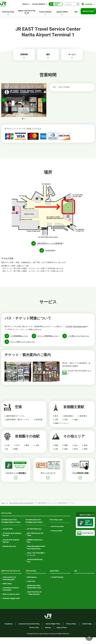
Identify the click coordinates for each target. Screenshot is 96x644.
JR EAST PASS (8, 532)
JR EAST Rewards (57, 580)
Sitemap (48, 634)
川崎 (37, 447)
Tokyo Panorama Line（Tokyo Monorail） (36, 597)
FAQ (76, 12)
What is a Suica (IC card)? (11, 601)
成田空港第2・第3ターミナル (18, 422)
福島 (66, 451)
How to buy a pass (57, 529)
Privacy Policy (71, 631)
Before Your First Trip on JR (27, 12)
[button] (23, 121)
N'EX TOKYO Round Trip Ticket (35, 537)
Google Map (51, 253)
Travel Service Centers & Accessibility (21, 505)
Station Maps (7, 590)
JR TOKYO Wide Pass (34, 532)
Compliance (9, 631)
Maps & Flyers (62, 634)
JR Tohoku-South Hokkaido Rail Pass (12, 537)
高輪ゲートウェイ (61, 425)
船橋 (16, 451)
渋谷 (66, 422)
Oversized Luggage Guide (11, 605)
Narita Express (32, 580)
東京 (56, 418)
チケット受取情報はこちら (48, 338)
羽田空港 (39, 422)
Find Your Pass (8, 12)
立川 (18, 447)
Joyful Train (31, 585)
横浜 (27, 447)
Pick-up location (57, 533)
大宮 (8, 447)
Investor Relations (39, 4)
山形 (56, 451)
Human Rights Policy (53, 631)
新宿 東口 (83, 418)
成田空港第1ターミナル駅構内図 (51, 246)
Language (88, 4)
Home (3, 505)
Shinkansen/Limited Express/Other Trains (34, 590)
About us (26, 4)
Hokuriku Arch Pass (9, 549)
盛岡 (66, 447)
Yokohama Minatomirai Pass (35, 563)
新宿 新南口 (69, 418)
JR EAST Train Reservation (77, 329)
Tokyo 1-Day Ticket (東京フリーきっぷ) (36, 557)
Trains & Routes (45, 12)
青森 (56, 447)
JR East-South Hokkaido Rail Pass (11, 543)
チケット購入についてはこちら (23, 344)
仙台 (76, 447)
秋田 (86, 447)
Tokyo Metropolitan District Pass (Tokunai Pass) (36, 550)
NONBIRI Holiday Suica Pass (35, 543)
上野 (56, 422)
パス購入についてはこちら (79, 338)
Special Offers (62, 12)
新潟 (76, 451)
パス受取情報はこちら (19, 338)
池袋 (76, 422)
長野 (86, 451)
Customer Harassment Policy (29, 631)
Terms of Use (34, 634)
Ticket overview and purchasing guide (9, 585)
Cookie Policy (87, 631)
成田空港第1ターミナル (15, 418)
